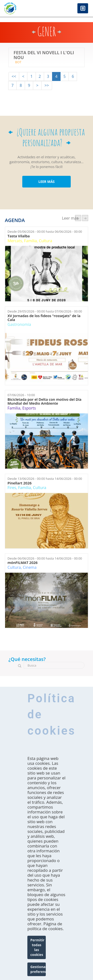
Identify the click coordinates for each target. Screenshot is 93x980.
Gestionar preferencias (38, 969)
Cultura (45, 241)
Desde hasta (45, 232)
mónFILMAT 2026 (23, 563)
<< (14, 76)
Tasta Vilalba (19, 236)
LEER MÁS (46, 182)
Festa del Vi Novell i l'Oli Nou (44, 55)
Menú (83, 9)
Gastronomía (19, 324)
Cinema (30, 567)
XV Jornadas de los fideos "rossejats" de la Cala (44, 318)
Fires (12, 488)
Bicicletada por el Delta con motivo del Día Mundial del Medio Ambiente (44, 401)
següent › (85, 218)
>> (47, 85)
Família (30, 241)
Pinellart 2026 (19, 483)
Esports (29, 408)
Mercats (15, 241)
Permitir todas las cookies (37, 947)
